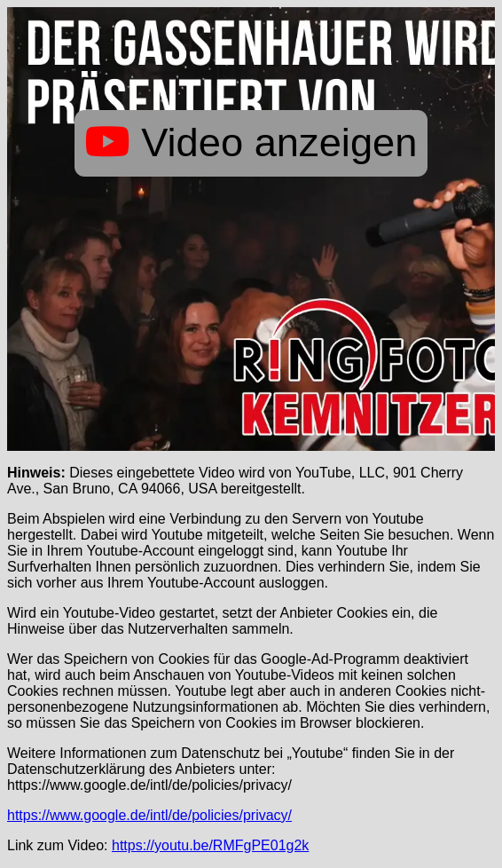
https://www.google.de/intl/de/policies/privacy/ (149, 815)
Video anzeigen (251, 142)
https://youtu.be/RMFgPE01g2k (210, 845)
